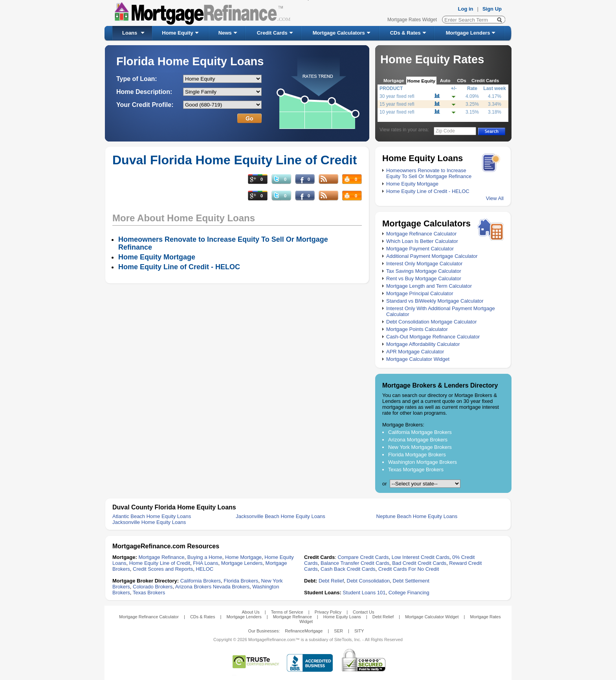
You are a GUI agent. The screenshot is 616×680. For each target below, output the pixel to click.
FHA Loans (205, 563)
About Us (250, 612)
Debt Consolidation (368, 581)
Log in (466, 9)
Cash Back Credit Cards (348, 569)
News (225, 33)
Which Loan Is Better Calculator (422, 241)
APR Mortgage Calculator (415, 352)
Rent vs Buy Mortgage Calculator (424, 278)
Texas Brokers (149, 593)
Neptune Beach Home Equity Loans (417, 516)
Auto (445, 80)
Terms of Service (287, 612)
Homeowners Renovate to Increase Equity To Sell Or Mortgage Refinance (429, 173)
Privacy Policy (328, 612)
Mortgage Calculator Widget (418, 359)
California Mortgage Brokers (420, 432)
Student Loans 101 (364, 593)
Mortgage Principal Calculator (420, 293)
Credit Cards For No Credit (409, 569)
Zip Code (445, 131)
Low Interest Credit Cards (421, 557)
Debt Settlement (411, 581)
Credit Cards (272, 33)
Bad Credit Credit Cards (419, 563)
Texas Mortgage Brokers (416, 470)
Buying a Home (205, 557)
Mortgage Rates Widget (412, 20)
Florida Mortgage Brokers (417, 455)
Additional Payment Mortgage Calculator (432, 256)
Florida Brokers (241, 581)
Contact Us (363, 612)
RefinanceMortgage (304, 631)
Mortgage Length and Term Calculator (429, 286)
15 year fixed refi (397, 104)
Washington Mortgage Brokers (423, 462)
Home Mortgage (243, 557)
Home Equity (177, 33)
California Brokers (201, 581)
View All (495, 198)
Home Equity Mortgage (412, 184)
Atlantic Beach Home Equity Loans (152, 516)
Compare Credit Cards (363, 557)
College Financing (409, 593)
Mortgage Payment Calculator (420, 249)
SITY (359, 631)
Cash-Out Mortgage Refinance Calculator (433, 337)
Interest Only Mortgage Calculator (424, 264)
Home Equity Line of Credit (160, 563)
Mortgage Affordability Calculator (423, 344)
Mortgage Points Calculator (417, 329)
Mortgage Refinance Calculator (421, 234)
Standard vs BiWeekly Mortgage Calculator (435, 301)
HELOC (204, 569)
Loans (130, 33)
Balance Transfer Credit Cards (355, 563)
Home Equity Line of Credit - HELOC (428, 191)
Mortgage (394, 80)
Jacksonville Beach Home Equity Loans (280, 516)
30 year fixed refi (397, 96)
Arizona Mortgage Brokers (418, 440)
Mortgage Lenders (468, 33)
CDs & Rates (405, 33)
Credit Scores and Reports (163, 569)
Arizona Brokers (193, 587)
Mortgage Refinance (161, 557)
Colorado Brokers (153, 587)
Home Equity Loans (342, 617)
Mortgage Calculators (339, 33)
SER (338, 631)
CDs (461, 80)
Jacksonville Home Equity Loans (149, 522)
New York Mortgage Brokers (420, 447)
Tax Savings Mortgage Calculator (424, 271)
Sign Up (492, 9)
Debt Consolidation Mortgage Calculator (432, 322)
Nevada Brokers (231, 587)
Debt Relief (331, 581)
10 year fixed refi (397, 112)
